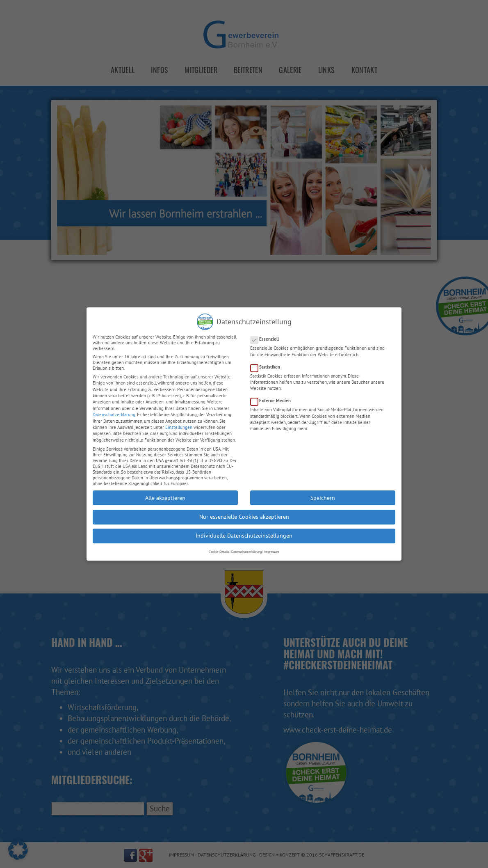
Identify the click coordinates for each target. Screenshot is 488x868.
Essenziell (267, 330)
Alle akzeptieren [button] (165, 489)
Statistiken (268, 358)
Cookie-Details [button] (219, 543)
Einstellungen (179, 419)
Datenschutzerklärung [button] (246, 543)
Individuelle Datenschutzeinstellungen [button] (244, 527)
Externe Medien (273, 392)
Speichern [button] (323, 489)
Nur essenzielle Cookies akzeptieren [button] (244, 508)
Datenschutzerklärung (114, 406)
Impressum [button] (272, 543)
